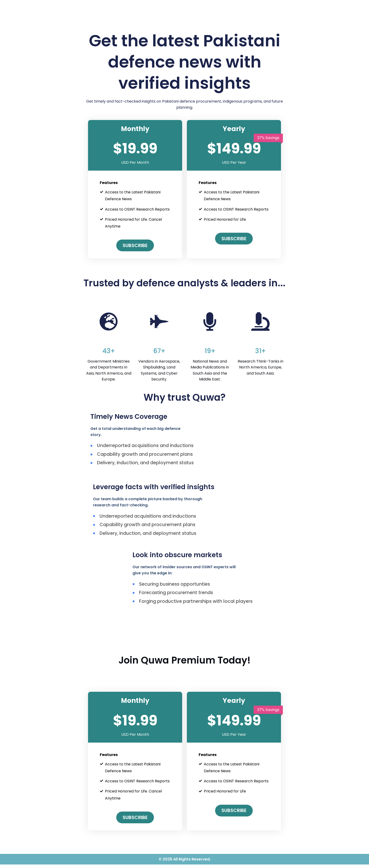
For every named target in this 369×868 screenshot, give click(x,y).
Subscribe (135, 245)
